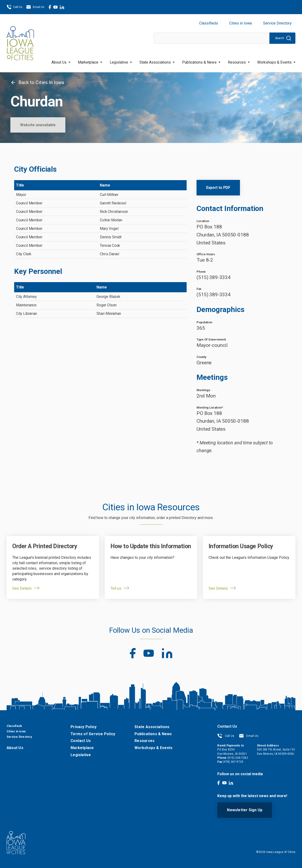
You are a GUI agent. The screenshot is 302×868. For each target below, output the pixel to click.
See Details (22, 588)
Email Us (35, 7)
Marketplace (90, 61)
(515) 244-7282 (238, 758)
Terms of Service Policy (93, 734)
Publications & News (201, 61)
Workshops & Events (276, 61)
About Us (61, 61)
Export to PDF (218, 188)
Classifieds (209, 23)
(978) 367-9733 (233, 762)
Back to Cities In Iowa (37, 82)
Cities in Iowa (241, 23)
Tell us (116, 588)
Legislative (121, 61)
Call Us (15, 7)
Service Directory (277, 23)
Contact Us (81, 741)
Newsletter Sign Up (245, 810)
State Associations (157, 61)
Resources (239, 61)
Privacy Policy (84, 727)
